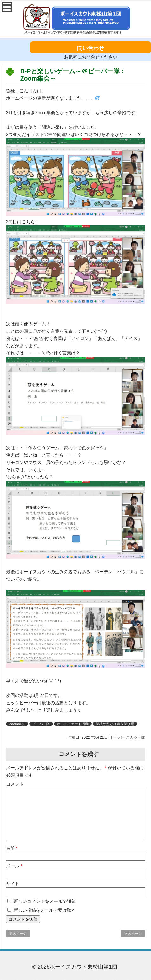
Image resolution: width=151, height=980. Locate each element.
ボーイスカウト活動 (73, 724)
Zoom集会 (17, 724)
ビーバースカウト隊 (128, 737)
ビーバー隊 (41, 724)
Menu (7, 7)
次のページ (133, 934)
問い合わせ (91, 48)
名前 (12, 848)
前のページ (18, 934)
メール (14, 866)
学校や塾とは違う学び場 (115, 724)
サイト (13, 884)
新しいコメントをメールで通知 (45, 901)
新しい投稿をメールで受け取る (45, 910)
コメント (15, 784)
